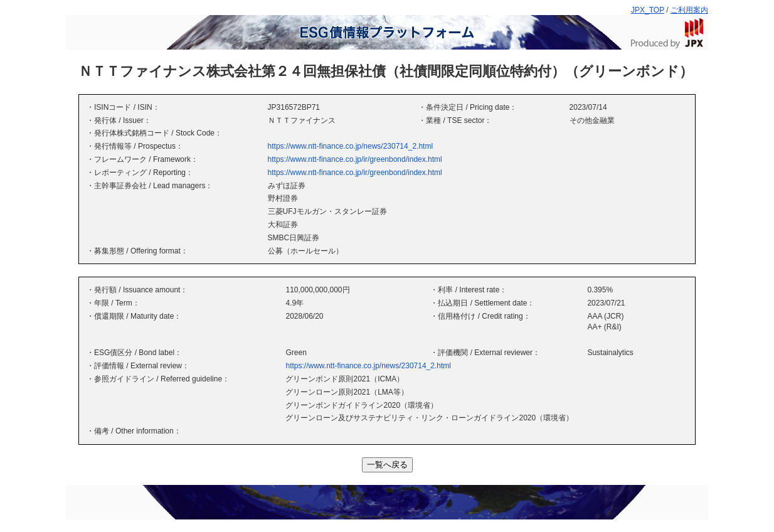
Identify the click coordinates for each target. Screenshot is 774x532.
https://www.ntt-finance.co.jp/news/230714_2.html (350, 146)
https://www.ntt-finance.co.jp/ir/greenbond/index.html (355, 159)
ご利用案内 (689, 10)
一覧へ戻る (387, 465)
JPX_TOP (648, 10)
